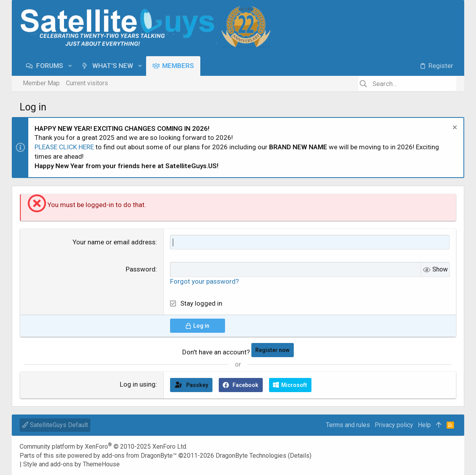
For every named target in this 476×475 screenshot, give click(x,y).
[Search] (407, 84)
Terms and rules (348, 425)
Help (424, 425)
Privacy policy (394, 425)
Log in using (138, 384)
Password (141, 269)
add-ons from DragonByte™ (139, 456)
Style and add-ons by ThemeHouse (71, 464)
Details (300, 456)
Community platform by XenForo (103, 447)
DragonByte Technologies (251, 456)
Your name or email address (114, 242)
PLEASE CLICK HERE (64, 147)
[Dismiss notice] (454, 128)
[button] (70, 66)
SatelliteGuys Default (55, 425)
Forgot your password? (204, 281)
